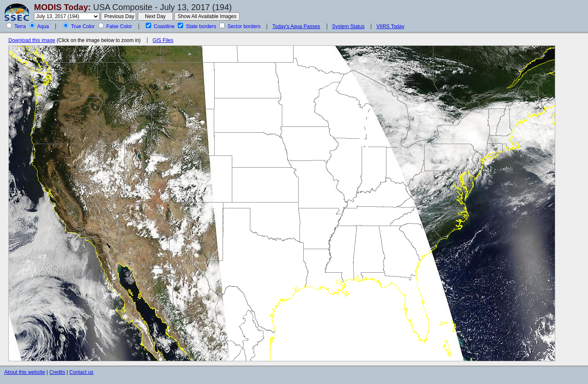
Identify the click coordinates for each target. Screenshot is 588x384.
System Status (348, 26)
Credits (57, 372)
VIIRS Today (390, 26)
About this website (25, 372)
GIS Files (163, 40)
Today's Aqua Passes (296, 26)
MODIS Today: (62, 7)
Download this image (32, 40)
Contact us (81, 372)
